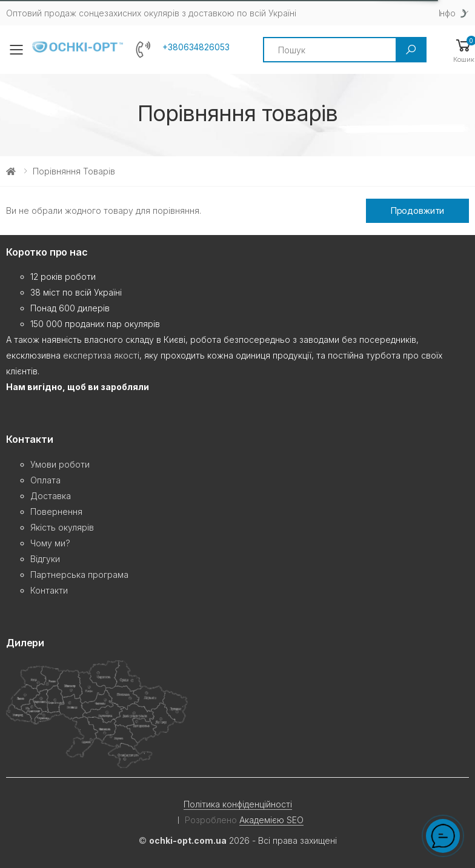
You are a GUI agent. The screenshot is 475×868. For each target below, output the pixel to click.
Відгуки (45, 559)
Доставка (51, 496)
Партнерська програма (79, 575)
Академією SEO (271, 820)
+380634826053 (196, 47)
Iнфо (447, 13)
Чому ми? (50, 543)
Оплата (45, 480)
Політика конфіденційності (238, 804)
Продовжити (418, 210)
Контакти (49, 590)
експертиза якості (101, 355)
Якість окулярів (62, 527)
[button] (464, 50)
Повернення (56, 512)
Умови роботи (60, 464)
